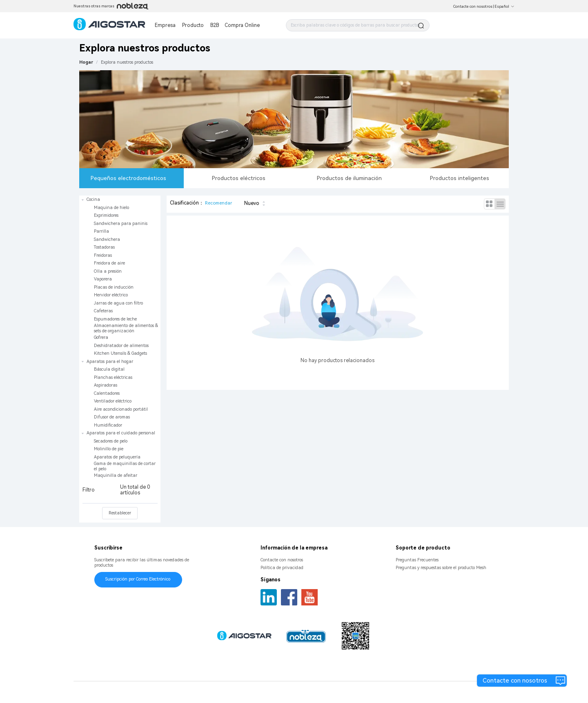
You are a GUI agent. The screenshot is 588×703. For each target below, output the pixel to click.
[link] (127, 62)
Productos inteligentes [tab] (460, 178)
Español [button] (504, 7)
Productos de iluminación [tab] (349, 178)
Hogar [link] (86, 62)
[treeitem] (120, 277)
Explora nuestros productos (127, 62)
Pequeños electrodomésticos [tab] (128, 178)
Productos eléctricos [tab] (239, 178)
